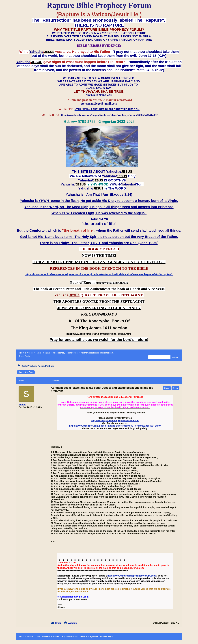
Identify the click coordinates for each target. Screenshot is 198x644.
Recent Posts (24, 356)
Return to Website (26, 353)
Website (72, 623)
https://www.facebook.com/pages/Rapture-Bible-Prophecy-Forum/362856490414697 (115, 426)
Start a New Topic (26, 372)
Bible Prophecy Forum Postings (65, 353)
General (46, 353)
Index (38, 353)
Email (58, 623)
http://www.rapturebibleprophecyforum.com (115, 420)
